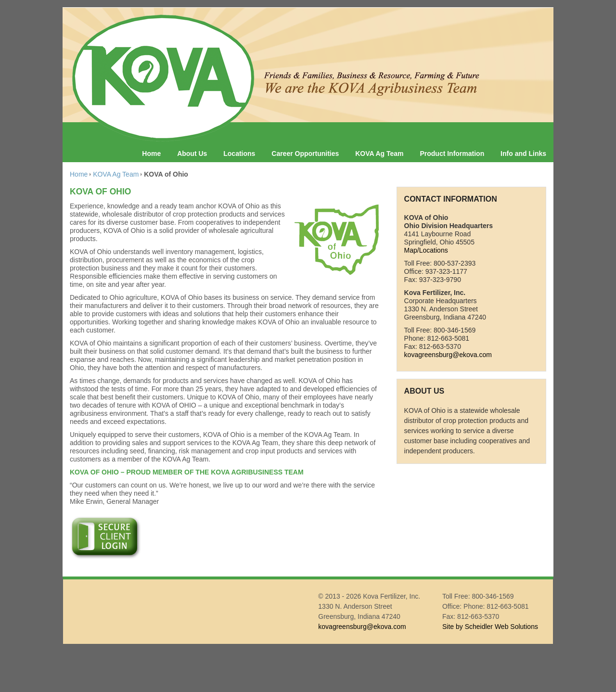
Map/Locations (426, 250)
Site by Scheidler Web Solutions (490, 627)
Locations (239, 154)
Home (151, 154)
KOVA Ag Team (379, 154)
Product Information (452, 154)
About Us (192, 154)
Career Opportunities (305, 154)
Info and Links (523, 154)
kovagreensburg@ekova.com (448, 355)
